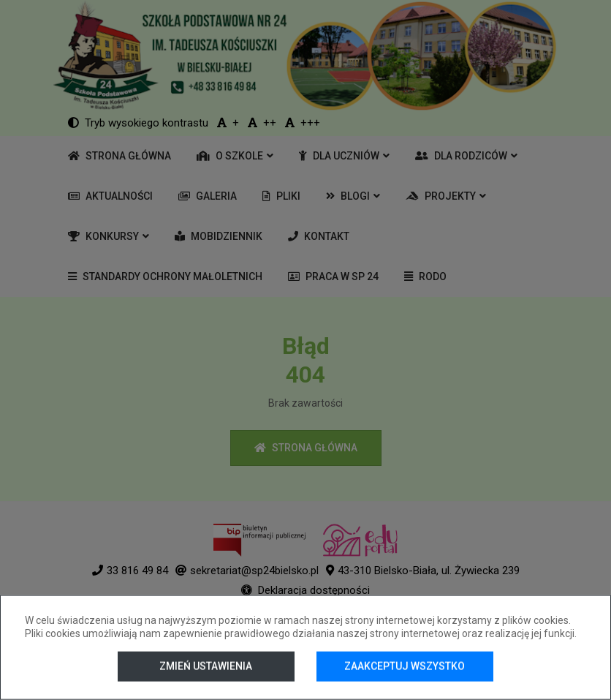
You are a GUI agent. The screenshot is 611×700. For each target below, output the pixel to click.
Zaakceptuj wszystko (405, 666)
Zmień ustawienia (206, 666)
